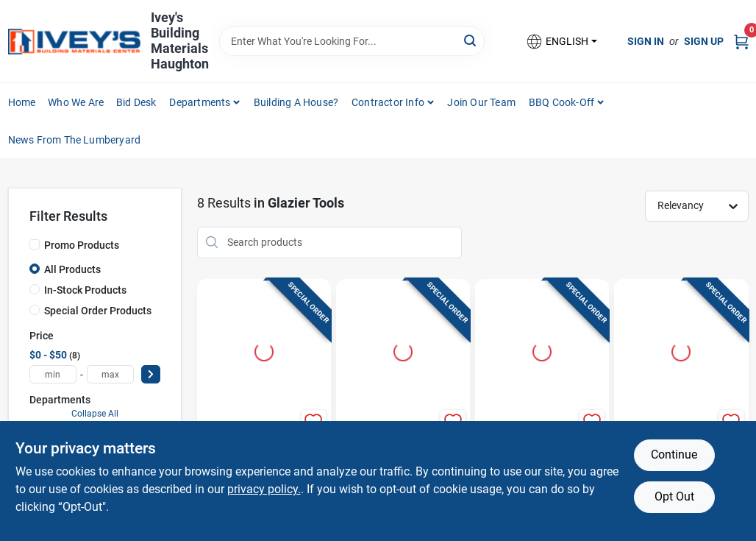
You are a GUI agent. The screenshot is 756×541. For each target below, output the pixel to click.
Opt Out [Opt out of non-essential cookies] (674, 496)
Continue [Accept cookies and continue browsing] (674, 455)
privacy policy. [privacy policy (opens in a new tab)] (264, 489)
